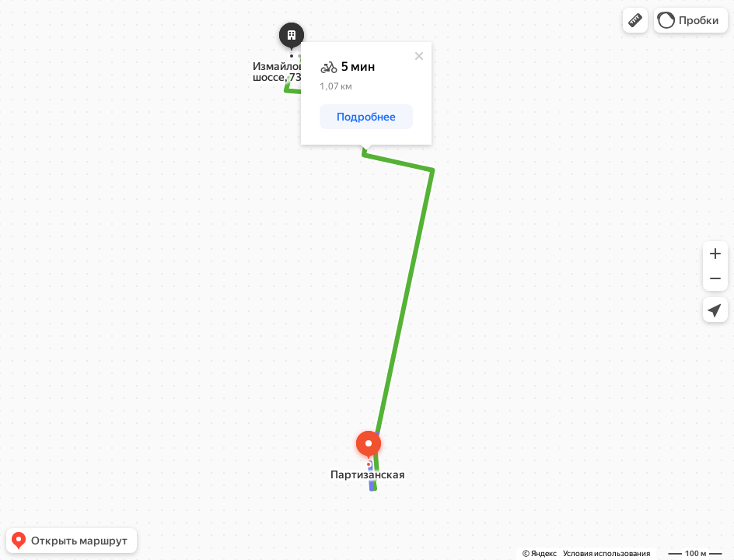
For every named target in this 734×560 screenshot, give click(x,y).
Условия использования (606, 553)
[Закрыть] (419, 56)
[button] (635, 20)
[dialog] (366, 93)
